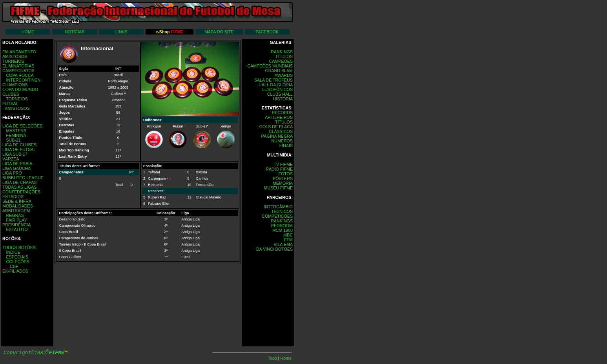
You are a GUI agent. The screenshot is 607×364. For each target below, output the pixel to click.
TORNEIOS (13, 61)
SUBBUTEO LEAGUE (23, 178)
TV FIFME (283, 164)
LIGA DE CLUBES (19, 145)
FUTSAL (10, 104)
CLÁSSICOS (281, 131)
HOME (28, 32)
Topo (273, 358)
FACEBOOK (267, 32)
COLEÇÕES (17, 262)
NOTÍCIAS (75, 32)
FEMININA (16, 135)
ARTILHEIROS (279, 117)
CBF (14, 266)
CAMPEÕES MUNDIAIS (270, 66)
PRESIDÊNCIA (16, 225)
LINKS (121, 32)
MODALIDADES (18, 206)
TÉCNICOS (282, 211)
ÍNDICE (13, 252)
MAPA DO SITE (219, 32)
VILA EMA (283, 244)
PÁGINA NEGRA (277, 136)
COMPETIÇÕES (277, 216)
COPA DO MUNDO (20, 89)
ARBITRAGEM (16, 211)
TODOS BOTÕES (19, 248)
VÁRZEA (11, 159)
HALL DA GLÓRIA (276, 85)
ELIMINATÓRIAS (18, 66)
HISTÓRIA (283, 99)
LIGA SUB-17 (15, 154)
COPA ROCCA (20, 75)
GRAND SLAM (279, 71)
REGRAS (15, 215)
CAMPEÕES (281, 61)
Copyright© (34, 353)
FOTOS (285, 174)
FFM (288, 240)
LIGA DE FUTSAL (19, 149)
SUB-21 (13, 140)
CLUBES (11, 94)
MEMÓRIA (283, 183)
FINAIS (286, 146)
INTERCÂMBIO (278, 207)
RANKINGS (282, 52)
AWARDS (284, 75)
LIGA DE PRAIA (17, 164)
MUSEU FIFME (278, 188)
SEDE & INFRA (17, 201)
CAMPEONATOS (18, 71)
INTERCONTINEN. (24, 80)
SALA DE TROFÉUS (273, 80)
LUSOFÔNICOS (277, 89)
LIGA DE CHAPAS (19, 182)
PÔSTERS (283, 178)
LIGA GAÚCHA (16, 168)
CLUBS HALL (280, 94)
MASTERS (16, 131)
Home (286, 358)
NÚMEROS (282, 141)
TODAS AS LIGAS (19, 187)
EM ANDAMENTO (19, 52)
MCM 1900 (283, 230)
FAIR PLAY (16, 220)
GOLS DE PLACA (276, 127)
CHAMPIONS (15, 85)
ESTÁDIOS (13, 197)
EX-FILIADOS (15, 271)
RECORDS (282, 113)
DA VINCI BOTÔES (274, 249)
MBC (288, 235)
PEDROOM (282, 226)
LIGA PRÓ (12, 173)
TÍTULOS (284, 56)
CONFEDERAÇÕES (21, 192)
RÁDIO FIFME (279, 169)
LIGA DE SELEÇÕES (22, 126)
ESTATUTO (17, 229)
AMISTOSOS (15, 56)
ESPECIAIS (17, 257)
